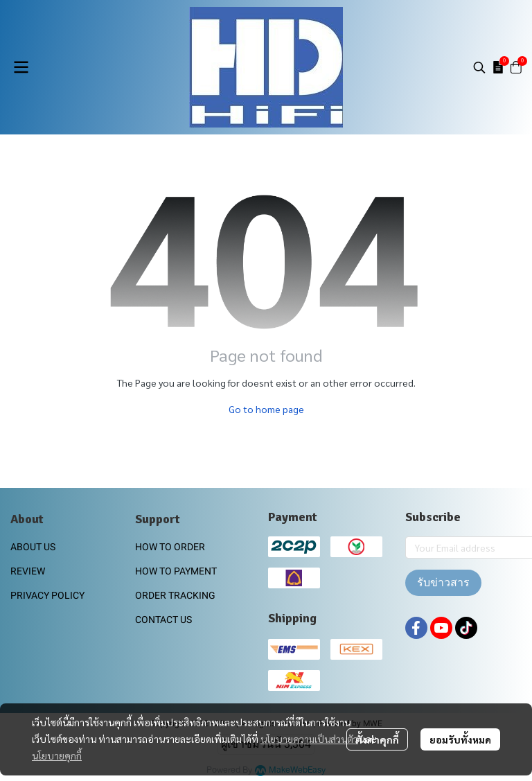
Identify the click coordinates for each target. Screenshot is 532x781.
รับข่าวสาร (443, 582)
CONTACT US (163, 620)
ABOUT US (33, 547)
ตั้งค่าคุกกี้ (377, 739)
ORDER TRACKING (175, 595)
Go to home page (266, 409)
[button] (479, 67)
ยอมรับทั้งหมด (460, 739)
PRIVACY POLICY (47, 595)
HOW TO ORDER (170, 547)
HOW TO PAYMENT (176, 571)
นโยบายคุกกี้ (57, 755)
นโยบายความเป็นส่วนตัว (309, 739)
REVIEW (28, 571)
